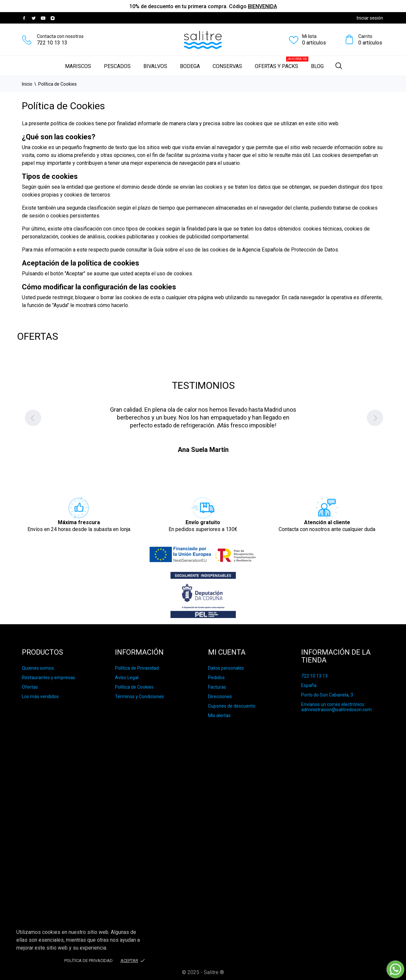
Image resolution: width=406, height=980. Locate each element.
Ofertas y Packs (282, 63)
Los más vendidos (40, 696)
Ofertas (30, 687)
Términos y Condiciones (139, 696)
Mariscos (78, 66)
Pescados (117, 66)
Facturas (217, 687)
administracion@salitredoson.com (336, 710)
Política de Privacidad (137, 668)
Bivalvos (155, 66)
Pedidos (216, 678)
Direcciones (220, 696)
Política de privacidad (89, 961)
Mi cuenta (227, 652)
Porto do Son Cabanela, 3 (327, 695)
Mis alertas (219, 715)
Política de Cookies (134, 687)
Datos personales (226, 668)
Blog (317, 66)
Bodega (190, 66)
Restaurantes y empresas (49, 678)
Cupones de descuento (232, 706)
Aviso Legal (127, 678)
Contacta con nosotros (60, 36)
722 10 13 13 (52, 43)
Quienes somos (38, 668)
